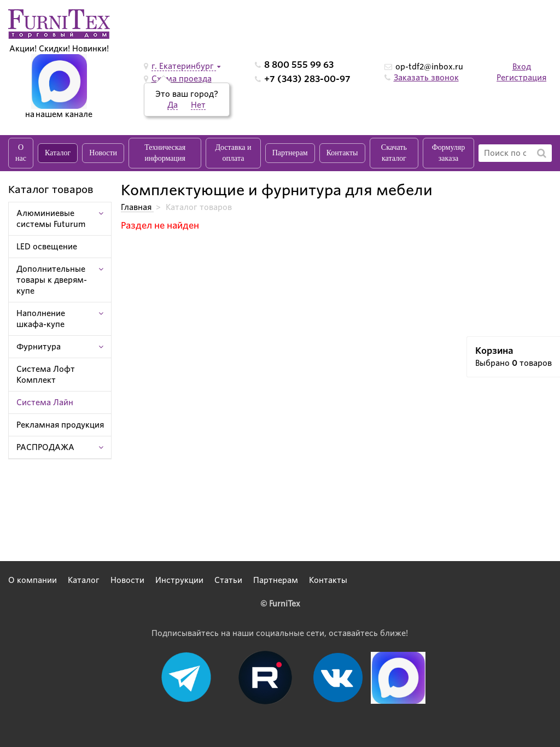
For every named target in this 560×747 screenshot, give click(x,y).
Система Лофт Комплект (46, 375)
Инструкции (179, 580)
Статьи (228, 580)
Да (173, 105)
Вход (522, 67)
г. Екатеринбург (184, 66)
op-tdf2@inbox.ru (429, 67)
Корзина (494, 351)
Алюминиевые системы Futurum (51, 219)
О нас (21, 153)
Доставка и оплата (233, 153)
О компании (33, 580)
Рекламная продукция (60, 425)
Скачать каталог (394, 153)
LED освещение (47, 247)
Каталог (58, 153)
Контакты (342, 153)
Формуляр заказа (449, 153)
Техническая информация (165, 153)
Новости (103, 153)
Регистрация (521, 78)
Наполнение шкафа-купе (41, 319)
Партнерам (290, 153)
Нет (198, 105)
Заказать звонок (426, 78)
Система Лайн (45, 402)
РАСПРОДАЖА (45, 447)
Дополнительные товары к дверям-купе (52, 280)
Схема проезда (182, 79)
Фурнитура (39, 347)
